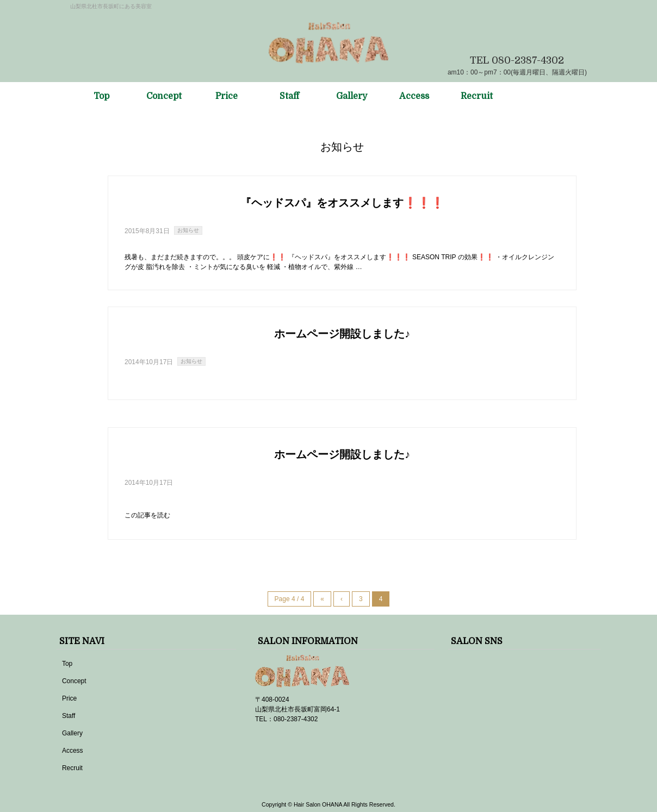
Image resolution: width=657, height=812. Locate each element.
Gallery (72, 733)
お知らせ (188, 230)
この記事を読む (147, 516)
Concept (74, 681)
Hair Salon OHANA (318, 804)
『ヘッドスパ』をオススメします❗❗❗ (342, 203)
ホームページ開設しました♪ (342, 334)
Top (67, 664)
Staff (69, 716)
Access (73, 751)
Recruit (72, 768)
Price (69, 698)
